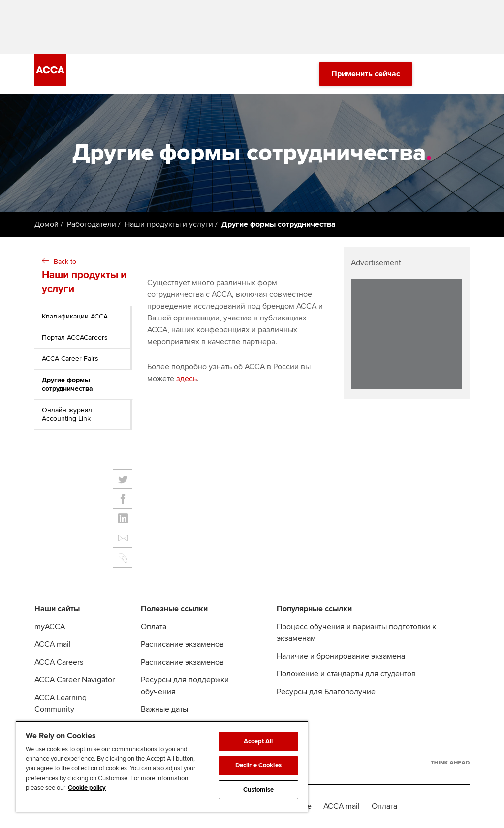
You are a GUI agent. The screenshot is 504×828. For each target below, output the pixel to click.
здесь (187, 379)
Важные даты (164, 709)
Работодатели (92, 224)
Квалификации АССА (75, 316)
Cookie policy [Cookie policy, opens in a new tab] (87, 788)
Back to (84, 277)
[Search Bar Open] (436, 74)
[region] (162, 766)
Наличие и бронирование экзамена (341, 656)
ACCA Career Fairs (70, 359)
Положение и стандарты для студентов (346, 674)
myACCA (50, 627)
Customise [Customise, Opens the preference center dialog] (258, 790)
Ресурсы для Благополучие (326, 692)
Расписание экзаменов (182, 644)
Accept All (258, 741)
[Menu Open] (464, 74)
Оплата (154, 627)
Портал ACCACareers (75, 337)
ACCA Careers (59, 662)
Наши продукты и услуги (169, 224)
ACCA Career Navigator (75, 680)
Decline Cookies (258, 765)
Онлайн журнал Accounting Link (67, 414)
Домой (47, 224)
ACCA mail (53, 644)
